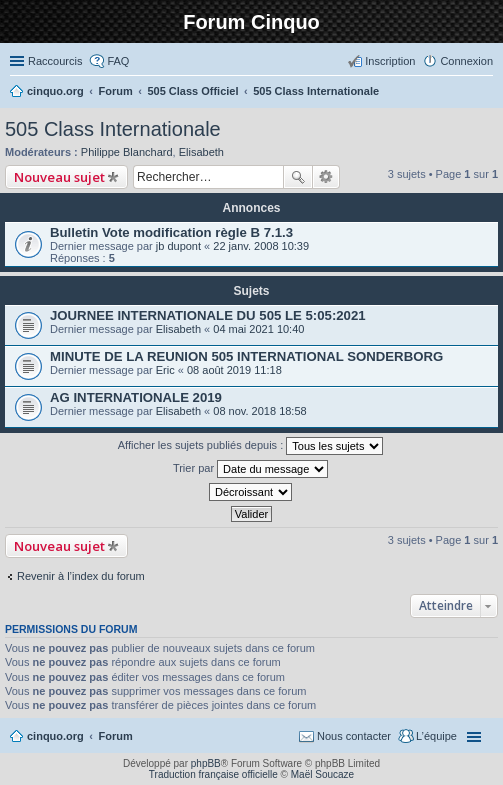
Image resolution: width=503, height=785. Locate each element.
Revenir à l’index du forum (81, 576)
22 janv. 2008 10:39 (261, 246)
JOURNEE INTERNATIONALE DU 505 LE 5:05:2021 (208, 315)
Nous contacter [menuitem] (354, 736)
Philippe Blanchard (127, 152)
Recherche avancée (326, 177)
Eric (165, 370)
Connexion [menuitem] (466, 61)
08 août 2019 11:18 (234, 370)
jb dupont (178, 246)
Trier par (250, 469)
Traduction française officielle (213, 774)
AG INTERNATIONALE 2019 (136, 397)
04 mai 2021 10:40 (258, 329)
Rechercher (298, 177)
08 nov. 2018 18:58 (259, 411)
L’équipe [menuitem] (436, 736)
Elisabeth (201, 152)
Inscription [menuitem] (390, 61)
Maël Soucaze (322, 774)
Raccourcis (55, 61)
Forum (116, 736)
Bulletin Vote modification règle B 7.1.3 (171, 232)
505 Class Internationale (113, 129)
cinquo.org (55, 736)
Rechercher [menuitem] (485, 93)
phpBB (206, 763)
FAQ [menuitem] (118, 61)
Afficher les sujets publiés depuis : (251, 446)
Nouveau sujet (59, 177)
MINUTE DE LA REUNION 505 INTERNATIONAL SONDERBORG (246, 356)
